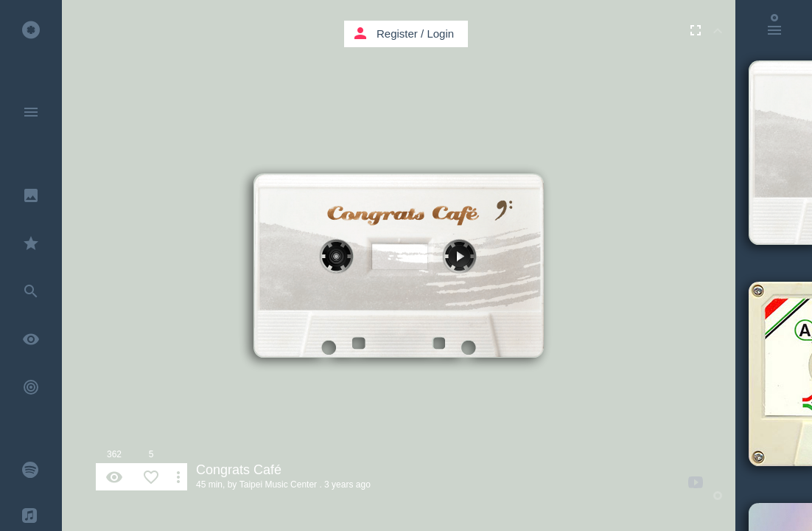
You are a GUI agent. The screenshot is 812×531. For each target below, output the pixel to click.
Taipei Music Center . (281, 485)
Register (397, 34)
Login (440, 34)
